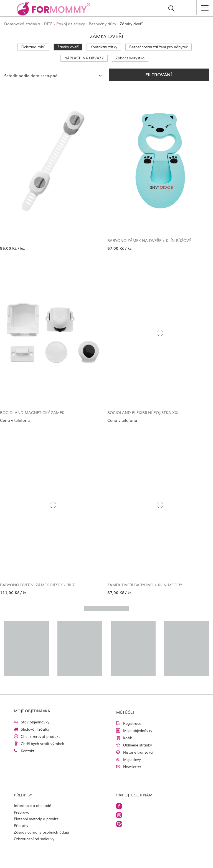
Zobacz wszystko (130, 58)
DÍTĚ (48, 24)
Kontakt (28, 751)
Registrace (132, 723)
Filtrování (159, 74)
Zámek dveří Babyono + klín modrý (145, 585)
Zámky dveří (68, 47)
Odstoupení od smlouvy (34, 839)
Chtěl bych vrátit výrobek (42, 744)
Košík (128, 738)
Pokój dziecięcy (71, 24)
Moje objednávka (32, 711)
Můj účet (125, 712)
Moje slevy (132, 759)
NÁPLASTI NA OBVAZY (84, 58)
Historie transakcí (138, 752)
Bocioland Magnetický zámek (32, 412)
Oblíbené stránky (138, 745)
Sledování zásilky (35, 729)
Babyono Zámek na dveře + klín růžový (149, 240)
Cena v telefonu (15, 420)
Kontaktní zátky (104, 47)
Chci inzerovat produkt (40, 736)
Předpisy (21, 825)
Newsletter (132, 767)
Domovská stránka (22, 24)
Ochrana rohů (33, 47)
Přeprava (22, 812)
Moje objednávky (138, 731)
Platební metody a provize (36, 819)
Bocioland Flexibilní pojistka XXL (143, 412)
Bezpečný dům (102, 24)
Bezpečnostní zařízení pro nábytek (159, 47)
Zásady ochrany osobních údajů (41, 832)
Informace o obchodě (32, 805)
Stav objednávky (35, 722)
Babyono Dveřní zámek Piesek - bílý (37, 585)
